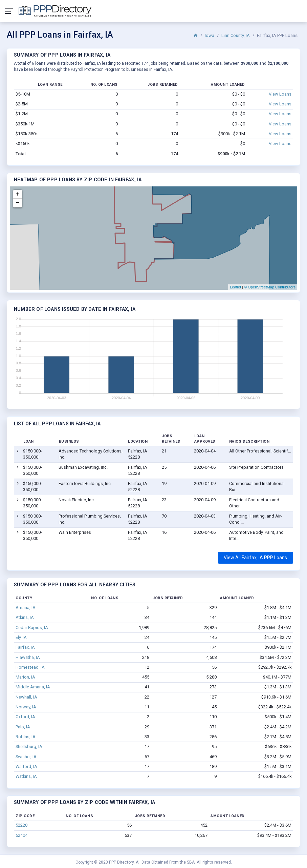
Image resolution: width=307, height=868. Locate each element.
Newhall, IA (26, 697)
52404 (21, 835)
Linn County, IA (236, 35)
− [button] (18, 203)
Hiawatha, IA (28, 657)
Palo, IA (23, 727)
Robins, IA (26, 737)
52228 (21, 825)
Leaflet (235, 287)
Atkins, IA (25, 617)
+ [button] (18, 194)
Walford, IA (26, 766)
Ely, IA (21, 637)
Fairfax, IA (25, 647)
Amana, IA (26, 608)
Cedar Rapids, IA (32, 628)
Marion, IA (25, 677)
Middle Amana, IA (33, 687)
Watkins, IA (26, 776)
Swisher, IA (26, 757)
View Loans (280, 94)
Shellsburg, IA (29, 746)
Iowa (210, 35)
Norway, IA (26, 707)
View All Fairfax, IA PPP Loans (255, 558)
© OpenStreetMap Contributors (270, 287)
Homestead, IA (30, 667)
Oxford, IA (25, 717)
